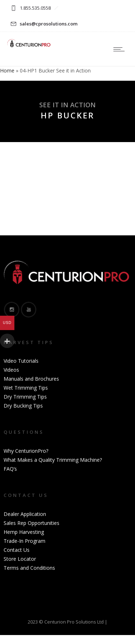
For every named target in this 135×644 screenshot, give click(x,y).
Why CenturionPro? (26, 451)
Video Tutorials (21, 361)
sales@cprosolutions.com (49, 24)
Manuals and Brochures (31, 379)
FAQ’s (10, 469)
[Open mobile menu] (121, 49)
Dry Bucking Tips (23, 406)
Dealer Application (25, 514)
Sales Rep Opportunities (31, 523)
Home (7, 70)
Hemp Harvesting (24, 532)
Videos (11, 370)
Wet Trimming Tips (26, 388)
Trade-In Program (24, 541)
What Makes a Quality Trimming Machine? (53, 460)
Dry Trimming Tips (25, 397)
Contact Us (17, 550)
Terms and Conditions (29, 568)
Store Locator (20, 559)
